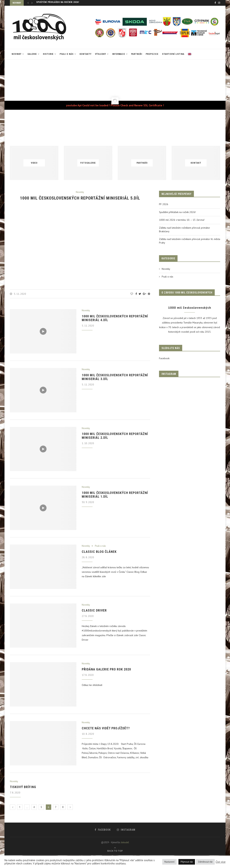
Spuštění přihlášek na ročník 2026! (58, 3)
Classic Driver (94, 610)
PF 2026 (164, 204)
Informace (119, 54)
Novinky (17, 54)
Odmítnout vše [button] (205, 862)
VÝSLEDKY (101, 54)
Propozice (152, 54)
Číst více (221, 862)
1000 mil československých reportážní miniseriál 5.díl (80, 198)
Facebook (164, 358)
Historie (48, 54)
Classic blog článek (99, 552)
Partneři (137, 54)
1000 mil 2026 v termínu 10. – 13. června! (182, 220)
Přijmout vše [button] (187, 862)
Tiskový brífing (23, 787)
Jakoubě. (125, 842)
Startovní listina (173, 54)
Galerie (32, 54)
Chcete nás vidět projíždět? (106, 728)
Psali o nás (67, 54)
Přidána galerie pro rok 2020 (106, 669)
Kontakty (86, 54)
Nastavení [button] (169, 862)
